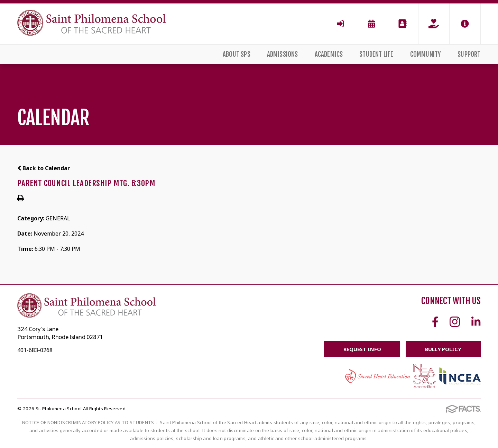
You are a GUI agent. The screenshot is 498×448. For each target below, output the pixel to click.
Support (469, 54)
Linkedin (476, 322)
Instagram (455, 322)
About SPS (237, 54)
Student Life (376, 54)
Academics (329, 54)
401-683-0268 (35, 350)
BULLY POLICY (443, 349)
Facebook (435, 322)
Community (426, 54)
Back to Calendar (44, 168)
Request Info (362, 349)
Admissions (283, 54)
